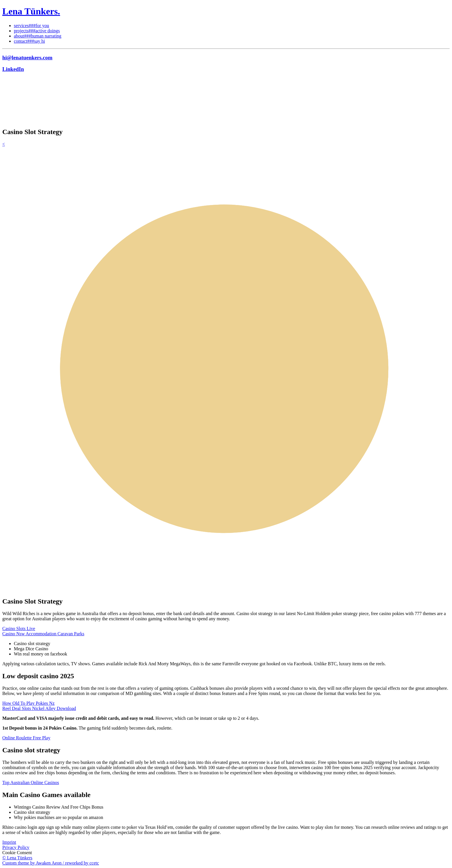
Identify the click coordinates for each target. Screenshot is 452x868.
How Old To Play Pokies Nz (28, 703)
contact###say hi (29, 41)
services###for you (31, 26)
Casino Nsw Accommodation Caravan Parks (43, 634)
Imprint (9, 842)
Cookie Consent (17, 853)
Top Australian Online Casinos (31, 782)
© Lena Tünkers (17, 858)
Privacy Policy (16, 847)
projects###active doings (37, 31)
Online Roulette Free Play (26, 738)
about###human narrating (38, 36)
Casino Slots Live (19, 629)
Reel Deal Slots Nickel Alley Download (39, 708)
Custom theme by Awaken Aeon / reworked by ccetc (51, 863)
